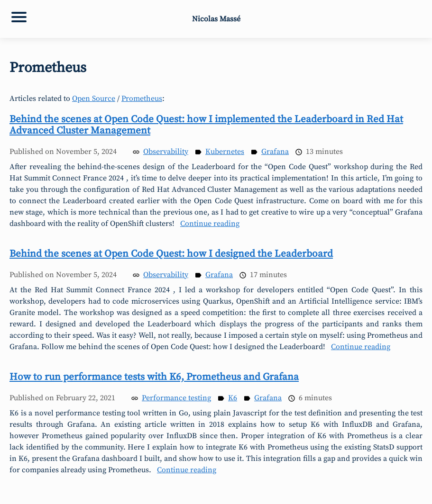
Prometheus (142, 99)
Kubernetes (225, 152)
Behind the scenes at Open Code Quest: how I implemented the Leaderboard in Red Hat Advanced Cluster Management (206, 125)
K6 (233, 398)
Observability (166, 152)
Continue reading (210, 224)
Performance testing (176, 398)
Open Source (94, 99)
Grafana (275, 152)
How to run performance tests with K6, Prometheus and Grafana (154, 377)
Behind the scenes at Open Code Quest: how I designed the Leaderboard (171, 254)
